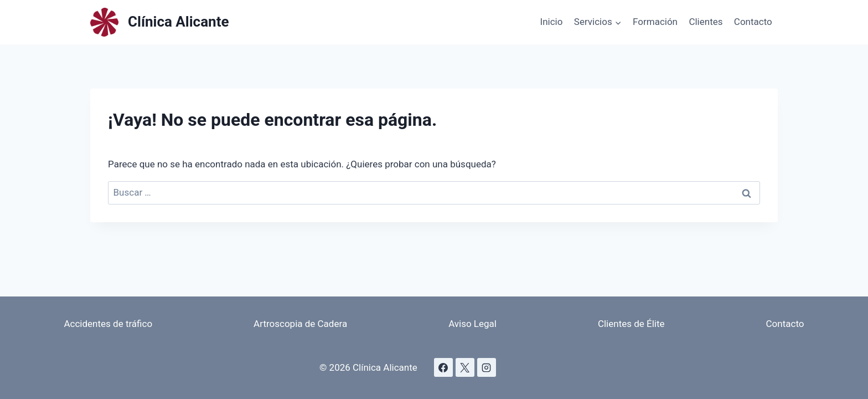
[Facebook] (443, 367)
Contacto (753, 22)
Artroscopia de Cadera (300, 324)
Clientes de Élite (631, 324)
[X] (465, 367)
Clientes (706, 22)
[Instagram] (487, 367)
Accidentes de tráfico (108, 324)
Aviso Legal (472, 324)
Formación (655, 22)
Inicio (552, 22)
